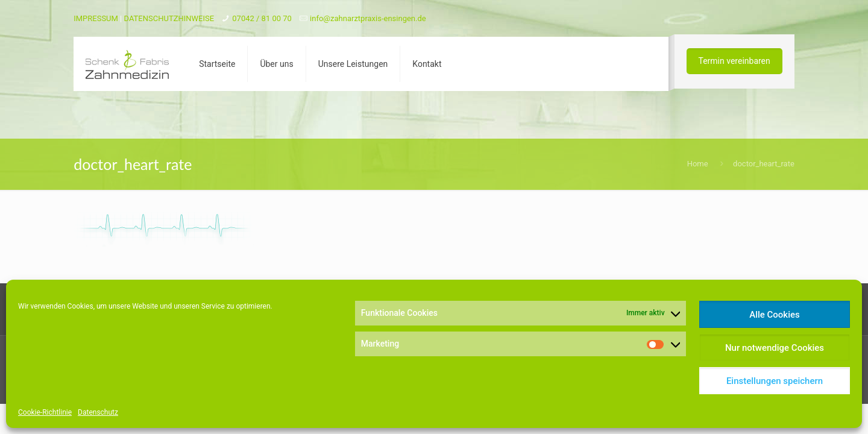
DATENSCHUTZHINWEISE (169, 18)
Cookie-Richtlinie (45, 412)
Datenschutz (98, 412)
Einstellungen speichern (775, 381)
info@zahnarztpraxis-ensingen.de (368, 18)
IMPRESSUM (96, 18)
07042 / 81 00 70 (262, 18)
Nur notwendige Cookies (775, 348)
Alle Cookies (775, 315)
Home (698, 164)
